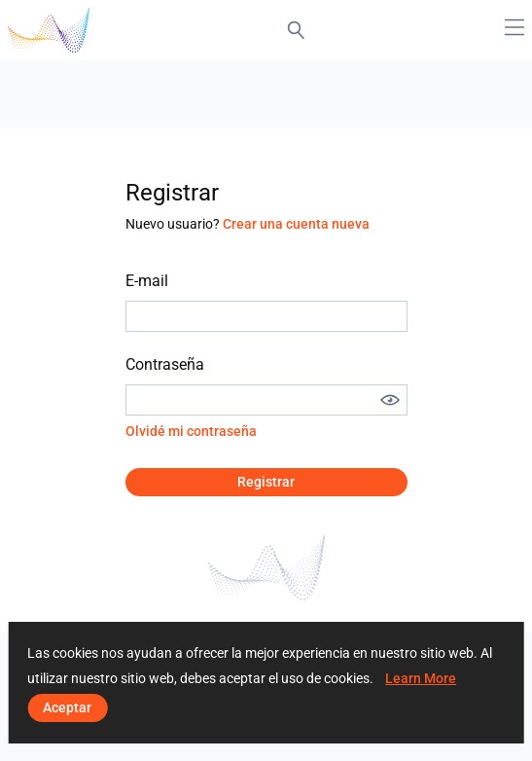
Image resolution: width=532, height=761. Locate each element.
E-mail (147, 281)
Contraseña (165, 364)
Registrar (266, 482)
